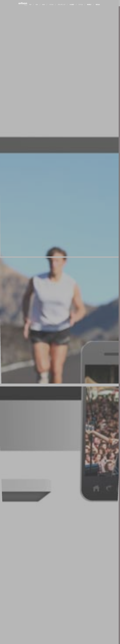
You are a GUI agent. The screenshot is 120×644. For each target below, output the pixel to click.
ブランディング (61, 5)
